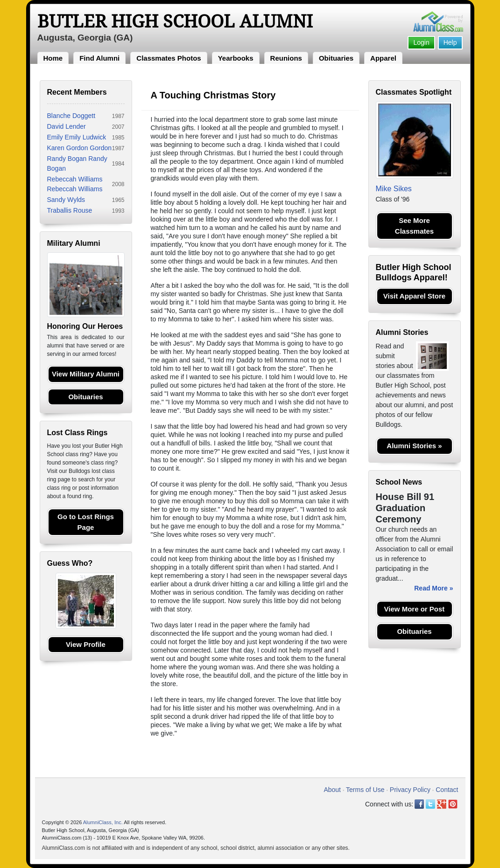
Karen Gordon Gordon (80, 148)
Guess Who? (70, 563)
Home (53, 58)
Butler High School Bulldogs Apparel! (414, 272)
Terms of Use (365, 790)
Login (421, 42)
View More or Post (415, 609)
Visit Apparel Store (414, 296)
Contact (447, 790)
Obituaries (336, 58)
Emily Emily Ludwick (77, 137)
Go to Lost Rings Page (86, 522)
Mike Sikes (394, 189)
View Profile (86, 644)
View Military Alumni (86, 374)
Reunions (286, 58)
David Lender (67, 126)
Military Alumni (74, 243)
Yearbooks (236, 58)
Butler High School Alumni (175, 21)
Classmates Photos (169, 58)
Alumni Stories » (414, 446)
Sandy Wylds (66, 200)
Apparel (383, 58)
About (332, 790)
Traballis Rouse (70, 210)
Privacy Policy (410, 790)
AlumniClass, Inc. (103, 822)
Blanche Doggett (71, 116)
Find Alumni (99, 58)
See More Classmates (414, 226)
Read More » (433, 588)
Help (450, 42)
